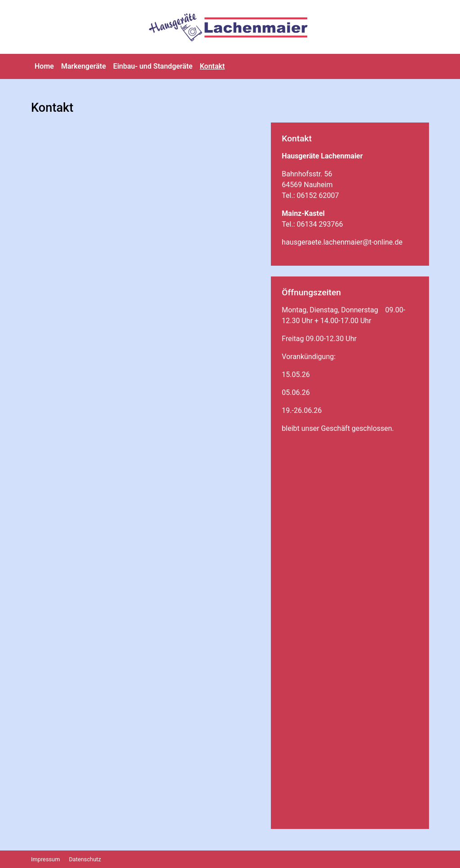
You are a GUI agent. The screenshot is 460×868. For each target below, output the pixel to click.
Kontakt (212, 66)
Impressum (45, 859)
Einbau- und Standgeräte (153, 66)
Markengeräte (84, 66)
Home (44, 66)
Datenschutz (85, 859)
